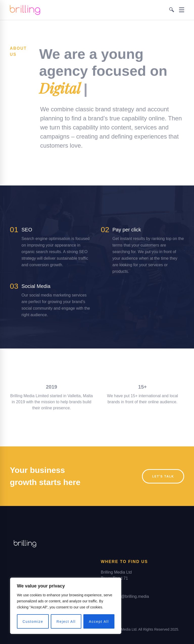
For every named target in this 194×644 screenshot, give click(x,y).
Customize (33, 622)
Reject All (66, 622)
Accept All (99, 622)
